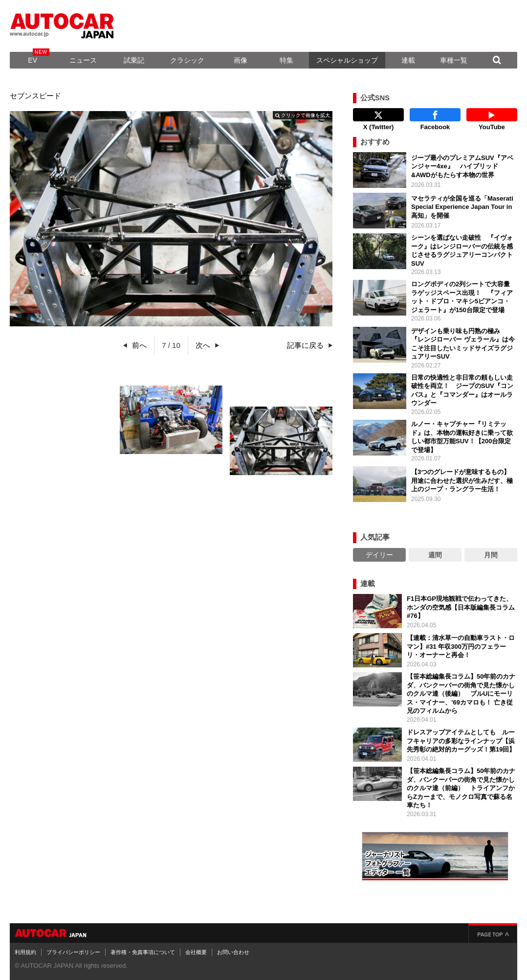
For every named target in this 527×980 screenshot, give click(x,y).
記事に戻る (305, 345)
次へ (203, 345)
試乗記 (134, 60)
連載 (408, 60)
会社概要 (196, 952)
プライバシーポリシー (73, 952)
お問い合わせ (233, 952)
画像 (241, 60)
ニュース (83, 60)
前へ (139, 345)
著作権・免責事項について (143, 952)
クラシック (187, 60)
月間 (491, 555)
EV (33, 60)
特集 (286, 60)
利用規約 (25, 952)
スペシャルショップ (347, 60)
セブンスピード (35, 96)
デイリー (379, 555)
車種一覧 (454, 60)
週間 (435, 555)
